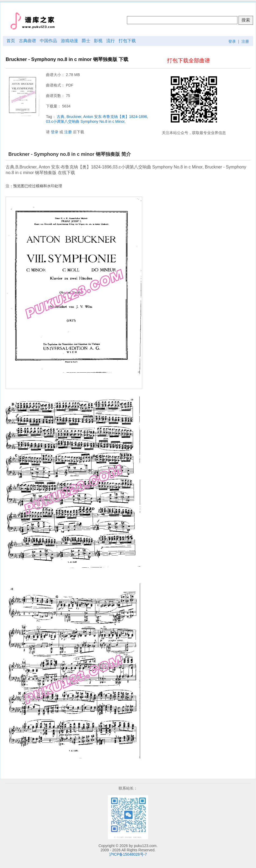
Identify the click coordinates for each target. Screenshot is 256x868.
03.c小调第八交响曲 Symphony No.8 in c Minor (85, 121)
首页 (11, 41)
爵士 (86, 41)
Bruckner (74, 117)
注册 (245, 41)
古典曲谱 (27, 41)
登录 (232, 41)
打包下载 (127, 41)
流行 (111, 41)
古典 (61, 117)
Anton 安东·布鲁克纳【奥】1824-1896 (115, 117)
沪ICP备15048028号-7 (128, 854)
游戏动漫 (69, 41)
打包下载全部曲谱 (189, 60)
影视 (98, 41)
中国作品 (48, 41)
